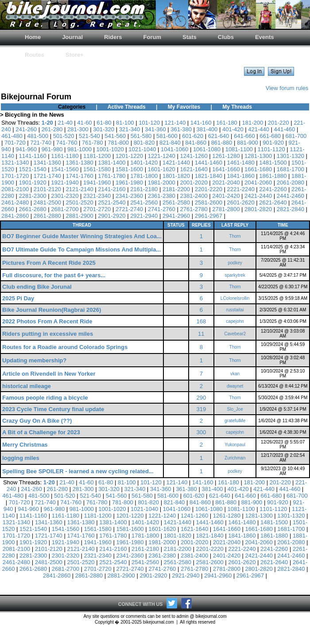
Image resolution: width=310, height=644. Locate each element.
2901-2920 (112, 216)
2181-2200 (176, 189)
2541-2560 (144, 202)
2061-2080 (291, 183)
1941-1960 (97, 183)
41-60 (84, 123)
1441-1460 (209, 163)
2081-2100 (15, 189)
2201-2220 (209, 189)
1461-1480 (240, 163)
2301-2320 (65, 196)
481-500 (38, 136)
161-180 (227, 123)
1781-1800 (144, 176)
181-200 (252, 123)
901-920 (273, 143)
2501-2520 (80, 202)
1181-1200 (97, 156)
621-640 (219, 136)
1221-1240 (162, 156)
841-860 (196, 143)
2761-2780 (194, 209)
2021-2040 (226, 183)
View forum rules (287, 88)
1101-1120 (271, 149)
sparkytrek (235, 275)
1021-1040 (142, 149)
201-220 (279, 123)
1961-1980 (129, 183)
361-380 (181, 129)
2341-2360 (129, 196)
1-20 (47, 123)
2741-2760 (162, 209)
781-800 (118, 143)
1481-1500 (273, 163)
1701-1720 (15, 176)
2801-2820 (258, 209)
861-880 (222, 143)
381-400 (207, 129)
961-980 (52, 149)
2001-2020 (194, 183)
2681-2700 (65, 209)
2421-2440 (258, 196)
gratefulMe (235, 421)
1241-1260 (194, 156)
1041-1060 (174, 149)
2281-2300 (33, 196)
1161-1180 (65, 156)
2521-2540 (112, 202)
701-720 (15, 143)
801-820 (144, 143)
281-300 (78, 129)
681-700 (296, 136)
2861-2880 (47, 216)
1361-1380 (80, 163)
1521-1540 (33, 169)
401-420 (233, 129)
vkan (235, 374)
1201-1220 (129, 156)
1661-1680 (258, 169)
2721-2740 (129, 209)
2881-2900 (80, 216)
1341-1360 (47, 163)
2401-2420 (226, 196)
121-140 (175, 123)
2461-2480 (15, 202)
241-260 (26, 129)
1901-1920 (33, 183)
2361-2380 (162, 196)
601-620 (193, 136)
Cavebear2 (235, 334)
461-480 (12, 136)
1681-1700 (291, 169)
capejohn (235, 321)
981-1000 (79, 149)
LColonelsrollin (235, 298)
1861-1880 (273, 176)
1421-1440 (176, 163)
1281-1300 (258, 156)
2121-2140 (80, 189)
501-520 (64, 136)
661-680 (270, 136)
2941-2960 (176, 216)
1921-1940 (65, 183)
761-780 (93, 143)
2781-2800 (226, 209)
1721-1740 (47, 176)
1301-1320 (291, 156)
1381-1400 (112, 163)
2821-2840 (291, 209)
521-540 (89, 136)
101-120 (149, 123)
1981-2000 (162, 183)
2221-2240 (240, 189)
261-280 (52, 129)
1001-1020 (110, 149)
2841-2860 (15, 216)
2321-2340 (97, 196)
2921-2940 (144, 216)
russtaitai (235, 310)
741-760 (67, 143)
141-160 (201, 123)
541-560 (115, 136)
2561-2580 (176, 202)
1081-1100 (239, 149)
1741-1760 (80, 176)
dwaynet (235, 386)
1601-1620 (162, 169)
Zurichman (235, 458)
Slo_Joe (235, 409)
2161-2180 (144, 189)
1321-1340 (15, 163)
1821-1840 (209, 176)
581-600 (167, 136)
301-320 (104, 129)
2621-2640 (273, 202)
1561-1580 (97, 169)
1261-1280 (226, 156)
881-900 (248, 143)
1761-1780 (112, 176)
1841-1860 (240, 176)
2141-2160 (112, 189)
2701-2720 (97, 209)
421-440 (259, 129)
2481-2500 (47, 202)
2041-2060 (258, 183)
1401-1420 (144, 163)
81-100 (125, 123)
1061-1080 (207, 149)
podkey (235, 263)
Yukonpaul (235, 445)
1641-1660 (226, 169)
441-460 (285, 129)
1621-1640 (194, 169)
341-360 (155, 129)
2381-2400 (194, 196)
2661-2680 (33, 209)
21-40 (65, 123)
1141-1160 (33, 156)
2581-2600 (209, 202)
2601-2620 (240, 202)
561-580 (141, 136)
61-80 (104, 123)
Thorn (235, 236)
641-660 (244, 136)
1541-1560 (65, 169)
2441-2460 (291, 196)
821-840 (170, 143)
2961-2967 (209, 216)
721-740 (41, 143)
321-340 (130, 129)
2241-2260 (273, 189)
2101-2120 (47, 189)
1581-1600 (129, 169)
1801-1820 (176, 176)
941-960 (26, 149)
